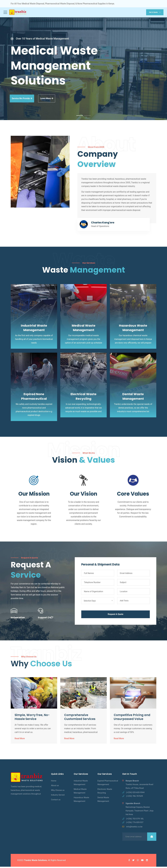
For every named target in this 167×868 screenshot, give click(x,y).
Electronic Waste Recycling (105, 792)
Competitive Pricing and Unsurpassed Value (132, 718)
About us (55, 787)
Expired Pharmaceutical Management (108, 784)
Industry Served (58, 796)
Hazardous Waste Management (81, 801)
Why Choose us (58, 791)
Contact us (56, 801)
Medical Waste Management (80, 792)
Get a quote (155, 12)
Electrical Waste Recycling (84, 398)
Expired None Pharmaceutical (34, 398)
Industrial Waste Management (81, 784)
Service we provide (17, 100)
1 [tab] (80, 117)
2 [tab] (87, 117)
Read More (20, 740)
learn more (45, 100)
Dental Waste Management (133, 398)
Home (54, 782)
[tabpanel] (83, 69)
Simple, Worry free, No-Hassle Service (32, 718)
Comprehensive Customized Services (80, 718)
